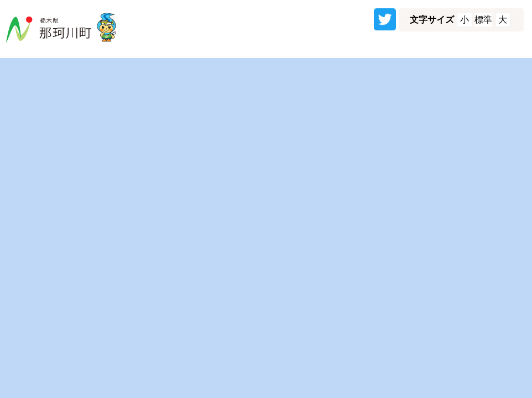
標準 (483, 20)
